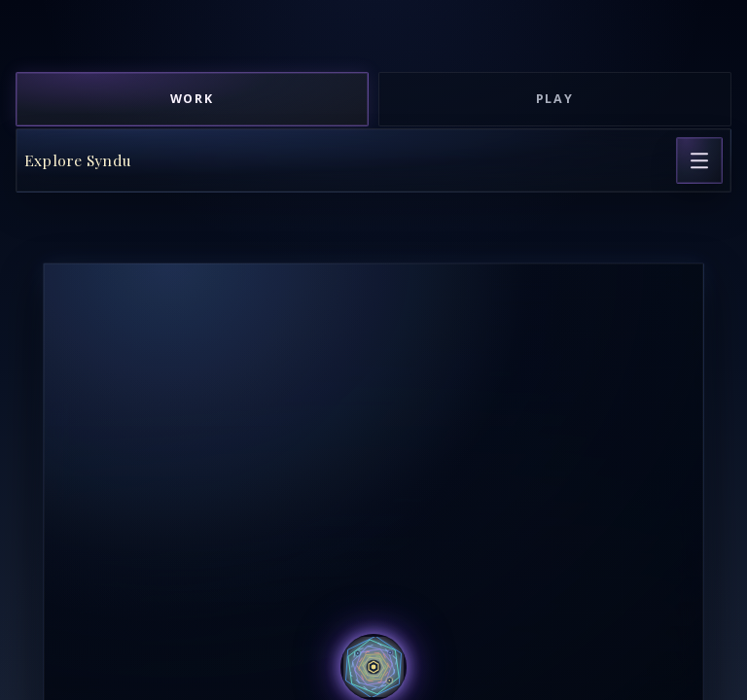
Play (555, 99)
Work (193, 99)
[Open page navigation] (699, 160)
